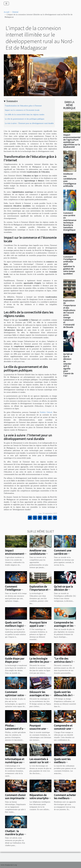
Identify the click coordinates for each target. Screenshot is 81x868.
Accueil (7, 12)
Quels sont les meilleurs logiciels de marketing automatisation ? (16, 627)
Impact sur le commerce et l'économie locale (22, 110)
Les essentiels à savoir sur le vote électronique (40, 762)
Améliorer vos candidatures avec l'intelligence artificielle (70, 180)
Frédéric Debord (46, 412)
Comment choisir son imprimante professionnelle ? (15, 798)
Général (15, 12)
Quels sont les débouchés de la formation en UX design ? (64, 697)
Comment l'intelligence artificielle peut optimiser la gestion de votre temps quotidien (70, 265)
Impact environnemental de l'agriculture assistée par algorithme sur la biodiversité (72, 141)
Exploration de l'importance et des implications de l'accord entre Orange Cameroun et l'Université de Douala (70, 314)
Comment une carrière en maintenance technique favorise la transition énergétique (70, 221)
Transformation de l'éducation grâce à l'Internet (23, 106)
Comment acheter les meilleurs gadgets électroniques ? (65, 800)
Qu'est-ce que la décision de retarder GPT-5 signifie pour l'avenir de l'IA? (68, 365)
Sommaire (12, 101)
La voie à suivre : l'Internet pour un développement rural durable (29, 123)
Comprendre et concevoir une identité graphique (63, 730)
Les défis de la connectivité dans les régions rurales (25, 114)
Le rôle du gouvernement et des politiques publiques (25, 119)
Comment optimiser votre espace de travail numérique (15, 697)
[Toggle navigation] (6, 3)
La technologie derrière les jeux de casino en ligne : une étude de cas (40, 663)
